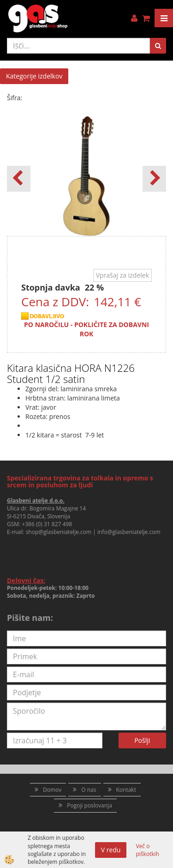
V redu (111, 850)
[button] (154, 179)
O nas (89, 790)
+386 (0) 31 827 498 (47, 524)
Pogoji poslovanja (89, 805)
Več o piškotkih (147, 850)
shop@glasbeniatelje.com (59, 532)
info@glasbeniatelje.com (129, 532)
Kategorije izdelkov (34, 76)
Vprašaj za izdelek (122, 275)
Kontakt (126, 790)
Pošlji (142, 740)
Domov (52, 790)
